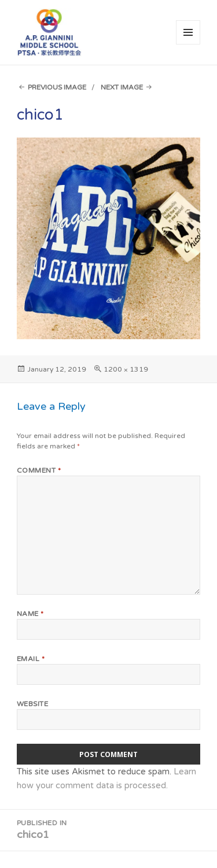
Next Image (122, 87)
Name (30, 614)
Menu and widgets (188, 44)
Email (31, 659)
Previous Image (57, 87)
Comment (39, 470)
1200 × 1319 (126, 369)
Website (32, 704)
